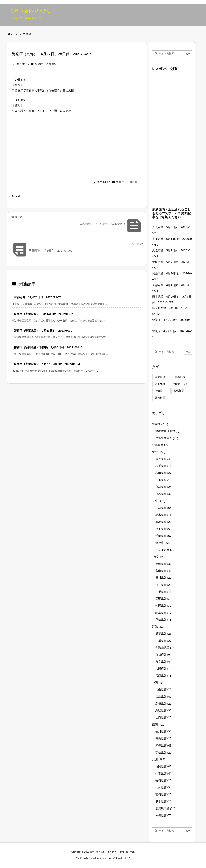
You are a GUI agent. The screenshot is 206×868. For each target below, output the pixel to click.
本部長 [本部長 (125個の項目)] (159, 391)
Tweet (16, 196)
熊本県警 (164, 801)
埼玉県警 (164, 529)
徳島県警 (164, 738)
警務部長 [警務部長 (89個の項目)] (160, 398)
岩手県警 (164, 466)
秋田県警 (164, 473)
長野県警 (164, 599)
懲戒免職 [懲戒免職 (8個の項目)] (160, 384)
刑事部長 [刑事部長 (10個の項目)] (180, 377)
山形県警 (164, 480)
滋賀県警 (164, 634)
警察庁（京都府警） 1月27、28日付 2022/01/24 (47, 364)
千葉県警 (164, 536)
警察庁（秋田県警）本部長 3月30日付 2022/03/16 (48, 347)
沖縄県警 (164, 815)
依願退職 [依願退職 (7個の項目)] (160, 377)
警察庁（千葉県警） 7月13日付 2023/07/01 (44, 331)
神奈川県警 (165, 550)
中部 (159, 557)
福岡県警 (164, 766)
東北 (159, 452)
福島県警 (164, 494)
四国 (159, 724)
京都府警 (51, 64)
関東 (159, 501)
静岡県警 (164, 606)
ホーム (15, 34)
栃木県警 (164, 515)
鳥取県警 (164, 710)
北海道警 (161, 445)
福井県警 (164, 585)
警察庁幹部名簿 (167, 431)
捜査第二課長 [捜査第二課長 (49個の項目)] (180, 384)
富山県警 (164, 571)
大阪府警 (164, 668)
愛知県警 (164, 619)
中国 (159, 683)
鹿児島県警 (165, 808)
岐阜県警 (164, 613)
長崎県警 (164, 780)
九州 (159, 759)
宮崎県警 (164, 794)
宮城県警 (164, 487)
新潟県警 (164, 564)
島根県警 (164, 703)
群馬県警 (164, 522)
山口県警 (164, 717)
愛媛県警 (164, 745)
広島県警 (164, 696)
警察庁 (30, 34)
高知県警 (164, 752)
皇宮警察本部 (167, 438)
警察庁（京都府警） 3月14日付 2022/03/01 (44, 314)
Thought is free (122, 858)
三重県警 (164, 641)
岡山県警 (164, 689)
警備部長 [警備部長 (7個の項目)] (179, 391)
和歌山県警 (165, 647)
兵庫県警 (164, 675)
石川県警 (164, 578)
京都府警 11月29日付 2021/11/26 (38, 297)
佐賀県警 (164, 773)
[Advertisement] (77, 145)
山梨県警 (164, 592)
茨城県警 (164, 508)
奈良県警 (164, 662)
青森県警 (164, 459)
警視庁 (163, 543)
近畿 (159, 627)
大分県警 (164, 787)
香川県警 (164, 731)
